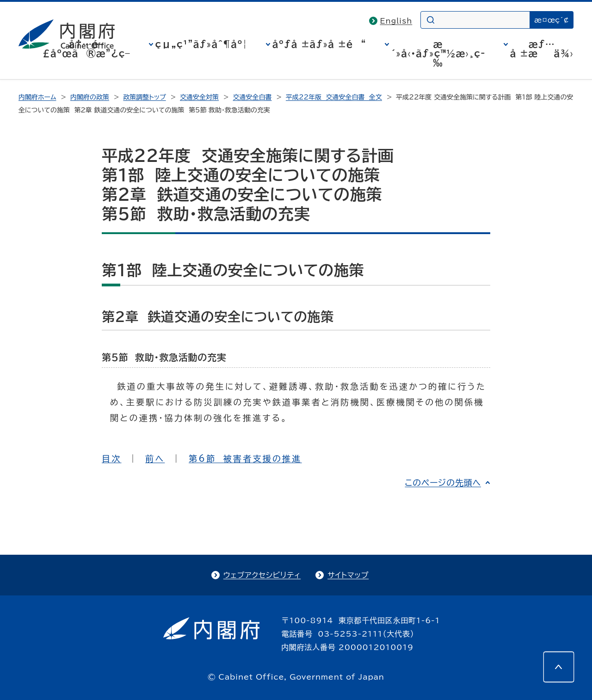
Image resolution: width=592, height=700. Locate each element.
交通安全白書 (253, 97)
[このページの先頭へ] (559, 667)
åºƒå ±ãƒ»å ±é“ (319, 44)
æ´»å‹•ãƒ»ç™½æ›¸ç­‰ (438, 53)
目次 (111, 458)
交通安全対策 (199, 97)
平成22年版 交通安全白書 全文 (334, 97)
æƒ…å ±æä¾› (542, 49)
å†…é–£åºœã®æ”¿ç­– (86, 49)
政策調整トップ (144, 97)
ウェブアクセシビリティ (262, 575)
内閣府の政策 (90, 97)
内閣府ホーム (37, 97)
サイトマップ (348, 575)
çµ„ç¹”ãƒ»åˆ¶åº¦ (201, 44)
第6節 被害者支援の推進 (245, 458)
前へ (155, 458)
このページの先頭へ (443, 483)
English (396, 21)
